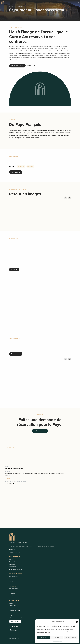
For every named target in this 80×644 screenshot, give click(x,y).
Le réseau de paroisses (16, 569)
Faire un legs (13, 606)
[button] (77, 622)
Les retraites (12, 596)
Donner (11, 603)
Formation (21, 167)
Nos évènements (14, 576)
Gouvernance (13, 567)
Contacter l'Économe (15, 610)
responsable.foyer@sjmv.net (14, 468)
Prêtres (11, 581)
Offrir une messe (14, 608)
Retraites (30, 167)
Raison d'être (13, 562)
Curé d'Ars (12, 564)
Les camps (12, 593)
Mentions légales (58, 641)
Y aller (7, 479)
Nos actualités (13, 579)
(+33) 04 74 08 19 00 (15, 552)
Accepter (43, 638)
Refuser (57, 638)
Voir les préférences (71, 638)
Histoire (11, 559)
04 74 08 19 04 (10, 484)
